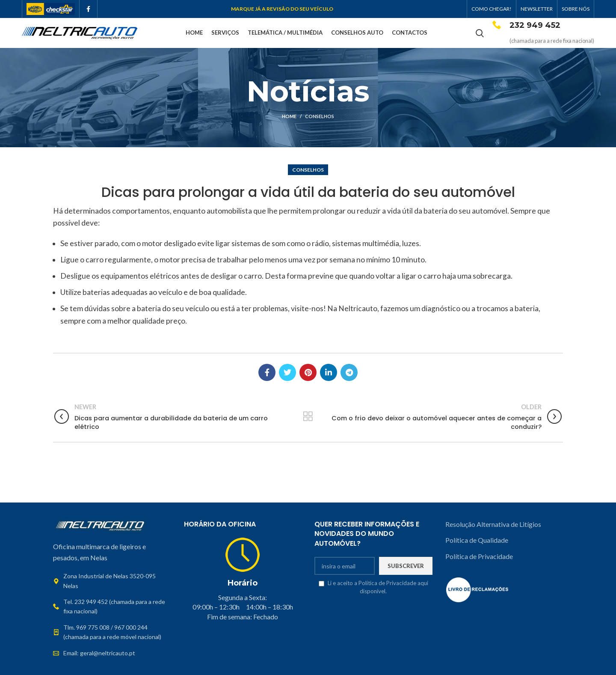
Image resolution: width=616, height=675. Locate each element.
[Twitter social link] (287, 372)
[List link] (112, 607)
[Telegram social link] (349, 372)
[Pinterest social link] (308, 372)
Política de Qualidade (477, 540)
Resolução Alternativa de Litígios (494, 524)
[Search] (480, 33)
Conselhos (320, 116)
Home (289, 116)
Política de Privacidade (479, 556)
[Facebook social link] (88, 9)
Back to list (308, 416)
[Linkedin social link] (329, 372)
